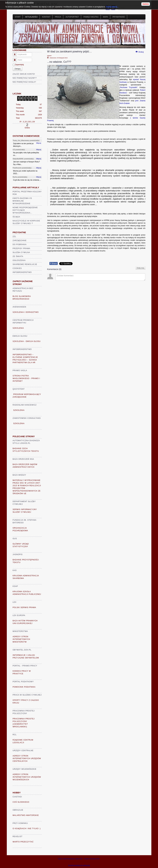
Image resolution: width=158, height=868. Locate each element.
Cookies (17, 268)
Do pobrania (20, 244)
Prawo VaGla (20, 370)
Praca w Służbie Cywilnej (27, 695)
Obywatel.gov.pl (22, 650)
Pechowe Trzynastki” (129, 87)
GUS (15, 539)
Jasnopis (18, 554)
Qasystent (19, 389)
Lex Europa (19, 615)
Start (18, 17)
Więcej (39, 143)
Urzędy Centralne (23, 751)
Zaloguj (17, 69)
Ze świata (18, 256)
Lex (15, 602)
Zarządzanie (20, 241)
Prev (17, 35)
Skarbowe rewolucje (25, 264)
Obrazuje (18, 810)
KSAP (15, 586)
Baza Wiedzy (19, 475)
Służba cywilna (21, 252)
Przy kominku (20, 823)
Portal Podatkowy (23, 682)
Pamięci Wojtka (91, 17)
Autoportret (72, 17)
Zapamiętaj (19, 65)
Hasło (16, 59)
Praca (58, 17)
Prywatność (119, 17)
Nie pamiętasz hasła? (24, 82)
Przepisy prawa (22, 248)
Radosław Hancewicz (25, 405)
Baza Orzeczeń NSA (23, 459)
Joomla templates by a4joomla (79, 865)
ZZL (14, 237)
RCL (15, 735)
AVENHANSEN (19, 307)
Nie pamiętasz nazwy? (25, 78)
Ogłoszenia (19, 260)
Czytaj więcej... (112, 7)
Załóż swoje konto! (24, 74)
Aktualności (31, 17)
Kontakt (46, 17)
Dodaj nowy (140, 268)
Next (142, 35)
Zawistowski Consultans (27, 418)
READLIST (18, 837)
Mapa (106, 17)
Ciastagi (17, 797)
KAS (15, 570)
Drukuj (139, 52)
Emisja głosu (20, 336)
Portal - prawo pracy (25, 666)
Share (54, 263)
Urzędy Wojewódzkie (25, 769)
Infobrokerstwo (22, 272)
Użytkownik (16, 53)
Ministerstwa (20, 631)
